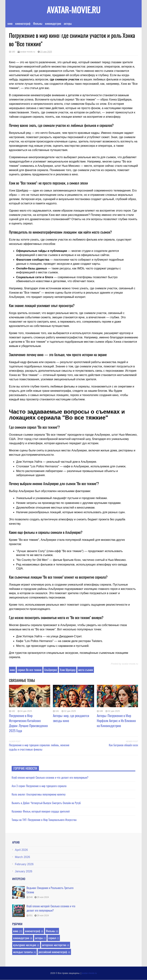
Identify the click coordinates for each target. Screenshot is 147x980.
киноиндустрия (53, 23)
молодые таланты (23, 952)
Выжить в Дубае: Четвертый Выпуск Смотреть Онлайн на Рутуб (46, 803)
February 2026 (24, 864)
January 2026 (24, 871)
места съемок (86, 670)
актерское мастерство (54, 945)
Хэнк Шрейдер (68, 670)
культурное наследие (25, 945)
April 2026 (21, 850)
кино (10, 23)
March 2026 (22, 857)
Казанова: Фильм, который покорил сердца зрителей (41, 811)
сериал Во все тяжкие (30, 670)
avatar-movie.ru (73, 10)
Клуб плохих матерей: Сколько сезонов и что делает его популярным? (50, 777)
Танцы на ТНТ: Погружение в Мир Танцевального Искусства (44, 820)
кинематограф (23, 23)
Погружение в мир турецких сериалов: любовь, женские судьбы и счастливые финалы (39, 747)
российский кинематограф (53, 952)
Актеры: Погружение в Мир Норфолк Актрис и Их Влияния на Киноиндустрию (116, 720)
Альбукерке (51, 670)
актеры (68, 23)
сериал (52, 938)
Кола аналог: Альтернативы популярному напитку (39, 794)
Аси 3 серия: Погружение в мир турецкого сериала (39, 786)
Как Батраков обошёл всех (123, 745)
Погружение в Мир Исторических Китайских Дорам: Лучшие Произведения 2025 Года (28, 723)
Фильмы (38, 23)
